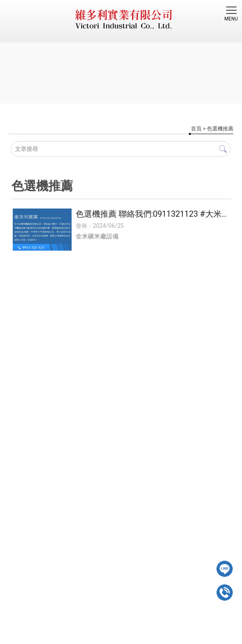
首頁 (196, 129)
